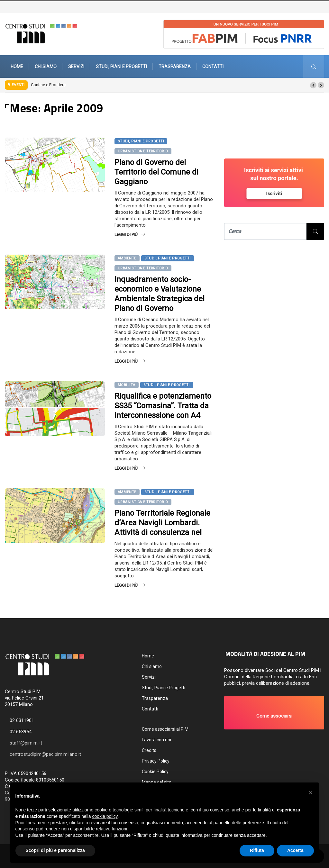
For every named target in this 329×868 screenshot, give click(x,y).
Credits (149, 750)
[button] (313, 85)
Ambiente (127, 258)
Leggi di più (130, 235)
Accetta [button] (295, 850)
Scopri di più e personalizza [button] (55, 850)
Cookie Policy (155, 772)
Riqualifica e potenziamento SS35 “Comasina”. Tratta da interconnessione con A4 (163, 406)
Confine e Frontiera (48, 85)
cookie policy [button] (105, 816)
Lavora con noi (156, 740)
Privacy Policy (156, 761)
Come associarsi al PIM (165, 729)
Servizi (76, 67)
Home (17, 67)
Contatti (213, 67)
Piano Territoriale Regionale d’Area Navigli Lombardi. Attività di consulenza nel (162, 523)
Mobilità (127, 385)
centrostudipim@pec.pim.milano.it (45, 754)
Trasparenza (175, 67)
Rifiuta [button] (257, 850)
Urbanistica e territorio (143, 151)
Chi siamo (46, 67)
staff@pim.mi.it (26, 743)
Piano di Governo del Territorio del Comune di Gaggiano (156, 172)
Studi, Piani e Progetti (121, 67)
